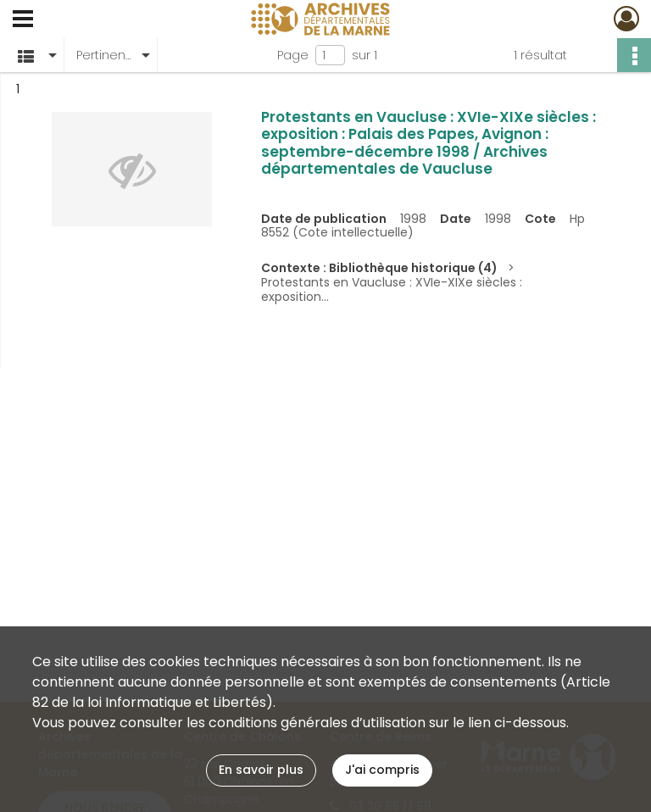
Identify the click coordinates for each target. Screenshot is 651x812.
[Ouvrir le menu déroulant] (23, 20)
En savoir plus (261, 770)
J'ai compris (382, 770)
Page (293, 55)
